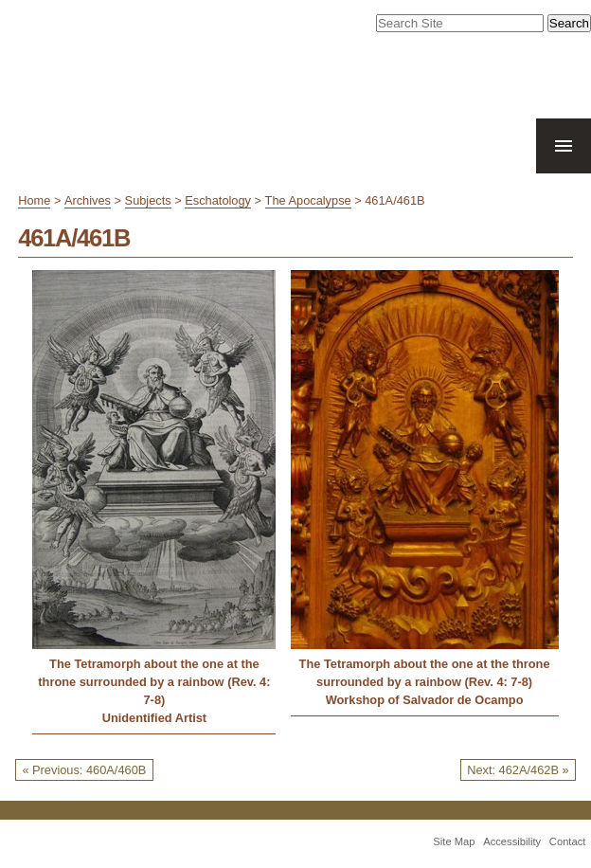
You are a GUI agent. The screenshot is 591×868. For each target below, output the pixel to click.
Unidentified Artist (154, 718)
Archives (88, 200)
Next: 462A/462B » (518, 770)
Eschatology (218, 200)
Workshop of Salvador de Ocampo (425, 700)
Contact (568, 841)
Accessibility (512, 841)
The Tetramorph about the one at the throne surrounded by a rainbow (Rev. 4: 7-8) (154, 682)
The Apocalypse (308, 200)
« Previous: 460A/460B (84, 770)
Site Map (454, 841)
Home (34, 200)
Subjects (148, 200)
